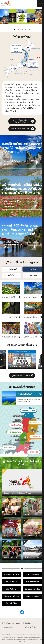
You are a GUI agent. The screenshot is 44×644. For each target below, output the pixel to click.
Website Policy (30, 627)
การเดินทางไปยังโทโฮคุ (20, 129)
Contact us (28, 623)
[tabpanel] (22, 17)
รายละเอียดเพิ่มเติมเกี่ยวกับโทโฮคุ (20, 121)
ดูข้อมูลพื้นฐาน (6, 281)
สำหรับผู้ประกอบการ (11, 623)
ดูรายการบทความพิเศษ (22, 376)
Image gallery (8, 627)
